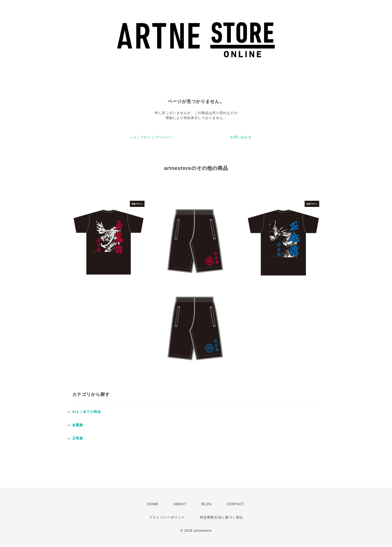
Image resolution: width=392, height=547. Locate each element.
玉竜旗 (78, 438)
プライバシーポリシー (167, 517)
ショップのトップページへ (151, 137)
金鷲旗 (78, 425)
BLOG (207, 504)
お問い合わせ (241, 137)
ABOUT (180, 504)
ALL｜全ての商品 (87, 412)
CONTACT (236, 504)
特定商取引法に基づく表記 (221, 517)
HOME (153, 504)
